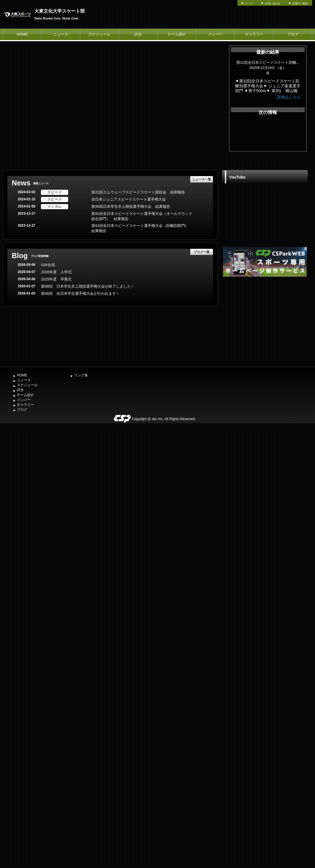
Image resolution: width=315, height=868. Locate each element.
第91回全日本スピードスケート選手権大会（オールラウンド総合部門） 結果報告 (142, 216)
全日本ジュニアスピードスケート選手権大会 (129, 199)
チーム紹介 (177, 34)
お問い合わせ (273, 3)
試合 (138, 34)
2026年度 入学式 (56, 272)
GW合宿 (48, 265)
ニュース (61, 34)
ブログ (293, 34)
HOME (22, 34)
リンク (249, 3)
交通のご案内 (300, 3)
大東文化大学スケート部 (60, 11)
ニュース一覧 (202, 179)
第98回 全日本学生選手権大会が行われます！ (80, 293)
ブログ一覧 (202, 252)
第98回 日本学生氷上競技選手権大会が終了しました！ (88, 286)
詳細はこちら (289, 97)
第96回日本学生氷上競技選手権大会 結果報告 (131, 206)
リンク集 (81, 375)
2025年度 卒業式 (56, 279)
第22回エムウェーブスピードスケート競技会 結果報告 (138, 192)
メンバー (215, 34)
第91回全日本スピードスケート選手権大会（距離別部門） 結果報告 (142, 228)
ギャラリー (254, 34)
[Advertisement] (265, 321)
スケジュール (99, 34)
